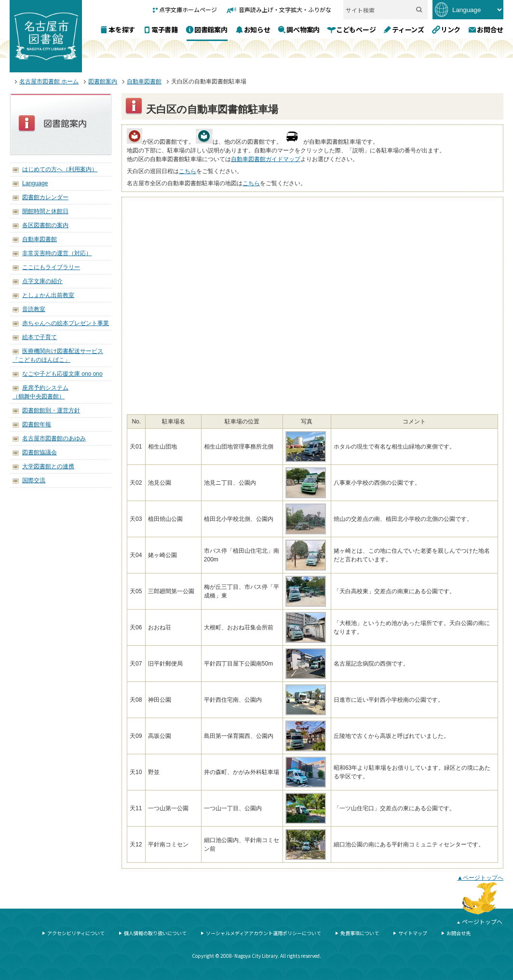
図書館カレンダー (45, 197)
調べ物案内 (303, 29)
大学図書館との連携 (48, 466)
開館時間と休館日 (45, 211)
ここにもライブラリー (51, 267)
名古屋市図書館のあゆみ (54, 438)
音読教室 (34, 309)
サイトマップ (413, 933)
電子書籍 (165, 29)
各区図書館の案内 (45, 225)
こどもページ (356, 29)
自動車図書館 (144, 82)
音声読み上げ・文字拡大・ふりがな (285, 9)
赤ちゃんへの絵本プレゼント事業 (66, 323)
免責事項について (360, 933)
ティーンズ (408, 29)
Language (35, 183)
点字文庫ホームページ (188, 9)
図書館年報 (37, 424)
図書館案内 (211, 29)
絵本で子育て (40, 337)
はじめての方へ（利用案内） (60, 169)
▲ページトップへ (480, 878)
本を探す (122, 29)
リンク (451, 29)
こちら (188, 171)
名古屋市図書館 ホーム (49, 82)
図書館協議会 (40, 452)
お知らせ (257, 29)
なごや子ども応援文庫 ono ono (62, 374)
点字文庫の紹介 (42, 281)
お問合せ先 (459, 933)
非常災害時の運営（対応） (57, 253)
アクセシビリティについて (76, 933)
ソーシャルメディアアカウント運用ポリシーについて (263, 933)
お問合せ (490, 29)
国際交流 (34, 480)
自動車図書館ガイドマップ (266, 159)
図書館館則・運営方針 (51, 410)
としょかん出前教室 (48, 295)
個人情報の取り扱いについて (155, 933)
